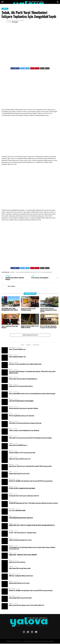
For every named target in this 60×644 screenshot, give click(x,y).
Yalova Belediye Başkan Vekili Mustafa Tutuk (29, 272)
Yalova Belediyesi (47, 272)
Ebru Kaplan (15, 22)
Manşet (13, 272)
